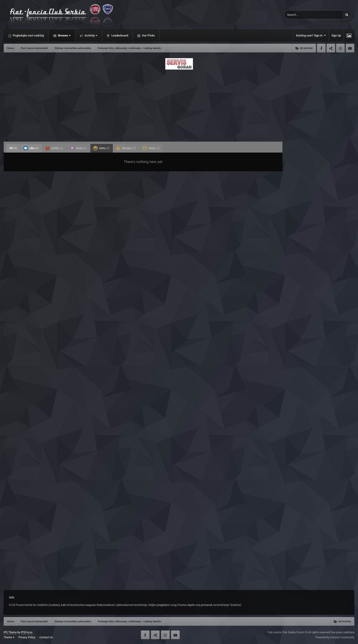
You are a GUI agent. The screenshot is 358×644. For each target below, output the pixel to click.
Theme (9, 637)
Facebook (321, 48)
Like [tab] (31, 148)
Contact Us (46, 637)
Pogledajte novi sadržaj (28, 35)
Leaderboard (119, 35)
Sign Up (336, 36)
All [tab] (13, 148)
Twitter (331, 48)
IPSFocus (27, 632)
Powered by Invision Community (335, 637)
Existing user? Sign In (311, 35)
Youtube (350, 48)
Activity (91, 35)
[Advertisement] (179, 104)
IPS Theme (10, 632)
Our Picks (148, 35)
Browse (64, 35)
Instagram (340, 48)
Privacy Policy (27, 637)
